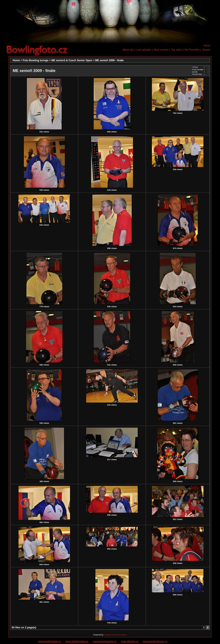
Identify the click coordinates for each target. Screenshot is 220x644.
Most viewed (161, 50)
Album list (128, 50)
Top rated (176, 50)
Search (206, 50)
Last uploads (144, 50)
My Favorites (192, 50)
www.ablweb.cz (130, 641)
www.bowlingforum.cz (155, 641)
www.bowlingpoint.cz (105, 641)
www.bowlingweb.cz (50, 641)
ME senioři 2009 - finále (109, 60)
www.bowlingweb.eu (77, 641)
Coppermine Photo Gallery (115, 635)
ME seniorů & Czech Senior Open (72, 60)
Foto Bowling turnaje (36, 60)
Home (207, 46)
